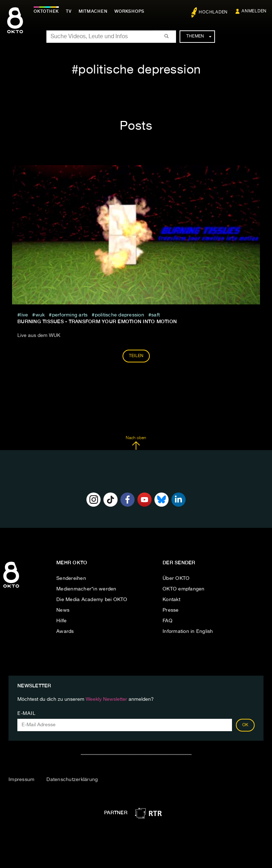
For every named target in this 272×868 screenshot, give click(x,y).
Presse (171, 610)
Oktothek (46, 11)
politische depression (120, 315)
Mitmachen (93, 11)
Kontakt (171, 600)
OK (245, 725)
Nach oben (136, 443)
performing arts (70, 315)
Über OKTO (176, 578)
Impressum (21, 780)
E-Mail (26, 713)
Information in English (188, 631)
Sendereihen (71, 578)
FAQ (168, 621)
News (63, 610)
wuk (40, 315)
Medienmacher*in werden (86, 589)
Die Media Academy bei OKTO (92, 600)
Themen (199, 36)
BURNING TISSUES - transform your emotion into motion (97, 321)
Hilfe (61, 621)
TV (69, 11)
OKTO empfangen (184, 589)
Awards (65, 631)
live (24, 315)
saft (155, 315)
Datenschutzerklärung (72, 780)
